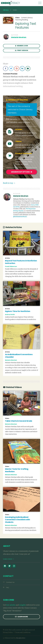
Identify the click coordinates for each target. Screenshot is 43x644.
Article (7, 258)
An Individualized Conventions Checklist (19, 356)
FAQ (6, 587)
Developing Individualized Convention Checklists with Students (18, 520)
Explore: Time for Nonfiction (18, 311)
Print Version (21, 50)
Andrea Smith (10, 315)
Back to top (9, 183)
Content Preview (10, 74)
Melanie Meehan (19, 37)
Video (17, 18)
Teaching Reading (22, 20)
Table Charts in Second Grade (19, 421)
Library (6, 10)
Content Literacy (27, 18)
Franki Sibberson (11, 266)
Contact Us (9, 582)
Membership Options (22, 172)
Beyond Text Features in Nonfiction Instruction (21, 262)
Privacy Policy (8, 632)
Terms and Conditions (23, 632)
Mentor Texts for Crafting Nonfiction (17, 470)
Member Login (22, 46)
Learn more (8, 559)
